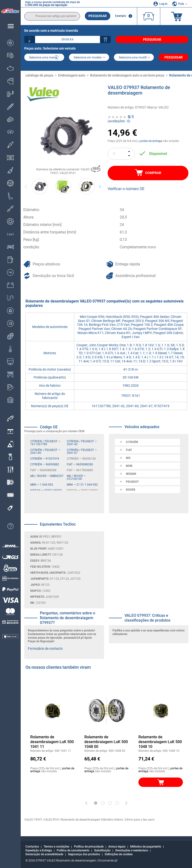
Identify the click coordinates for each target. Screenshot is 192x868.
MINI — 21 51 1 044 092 (82, 485)
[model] (89, 58)
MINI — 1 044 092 (42, 485)
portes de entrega (151, 141)
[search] (52, 16)
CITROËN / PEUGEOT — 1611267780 (45, 443)
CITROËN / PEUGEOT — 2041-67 (82, 451)
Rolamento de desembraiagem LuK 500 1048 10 (160, 742)
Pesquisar (98, 16)
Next (100, 186)
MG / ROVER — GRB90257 (47, 476)
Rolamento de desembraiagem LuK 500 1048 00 (106, 742)
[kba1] (68, 39)
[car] (134, 58)
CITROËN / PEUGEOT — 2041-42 (82, 443)
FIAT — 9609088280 (80, 464)
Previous (26, 186)
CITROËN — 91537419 (45, 459)
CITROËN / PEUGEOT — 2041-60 (45, 451)
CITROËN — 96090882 (45, 464)
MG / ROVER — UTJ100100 (76, 477)
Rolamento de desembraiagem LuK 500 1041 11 (52, 742)
